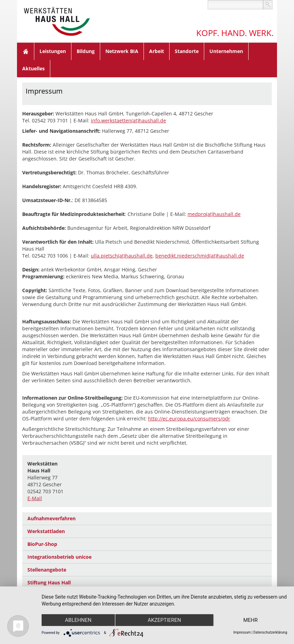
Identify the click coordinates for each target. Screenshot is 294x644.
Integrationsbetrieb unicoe (59, 557)
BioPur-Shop (42, 544)
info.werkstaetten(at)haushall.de (128, 120)
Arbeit (157, 51)
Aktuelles (33, 68)
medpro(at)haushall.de (214, 214)
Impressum (242, 632)
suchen (268, 5)
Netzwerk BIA (122, 51)
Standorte (187, 51)
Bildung (86, 51)
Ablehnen (78, 620)
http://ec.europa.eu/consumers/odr (189, 419)
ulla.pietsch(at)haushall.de (122, 256)
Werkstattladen (46, 531)
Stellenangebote (47, 570)
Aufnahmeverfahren (51, 518)
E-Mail (35, 498)
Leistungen (53, 51)
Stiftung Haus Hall (49, 582)
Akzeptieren (164, 620)
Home (26, 51)
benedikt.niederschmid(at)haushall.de (200, 256)
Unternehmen (226, 51)
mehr (251, 620)
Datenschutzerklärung (270, 632)
